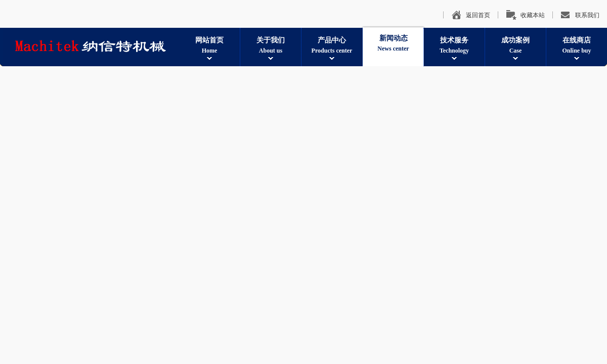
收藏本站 (533, 15)
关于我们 (271, 46)
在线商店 (577, 46)
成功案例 (515, 46)
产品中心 (332, 46)
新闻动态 (393, 44)
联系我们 (587, 15)
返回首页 (478, 15)
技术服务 (454, 46)
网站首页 (209, 46)
